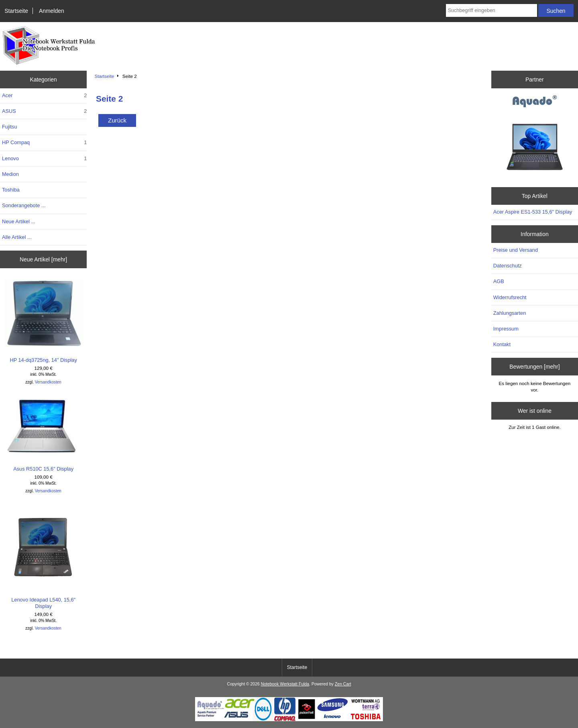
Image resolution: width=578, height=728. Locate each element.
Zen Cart (343, 684)
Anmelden (52, 11)
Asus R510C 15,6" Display (44, 435)
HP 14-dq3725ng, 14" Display (44, 321)
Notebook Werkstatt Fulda (285, 684)
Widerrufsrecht (510, 297)
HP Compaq (44, 143)
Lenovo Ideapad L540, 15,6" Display (43, 558)
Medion (10, 174)
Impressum (506, 329)
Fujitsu (10, 127)
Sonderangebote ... (24, 205)
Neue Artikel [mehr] (43, 259)
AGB (499, 281)
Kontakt (502, 344)
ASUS (44, 111)
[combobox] (492, 10)
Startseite (16, 11)
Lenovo (44, 159)
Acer (44, 96)
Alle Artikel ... (17, 237)
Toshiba (11, 190)
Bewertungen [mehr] (534, 367)
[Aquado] (535, 102)
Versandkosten (48, 382)
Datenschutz (508, 266)
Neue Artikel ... (19, 221)
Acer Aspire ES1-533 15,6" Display (533, 212)
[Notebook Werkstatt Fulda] (289, 719)
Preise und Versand (516, 250)
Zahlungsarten (510, 313)
